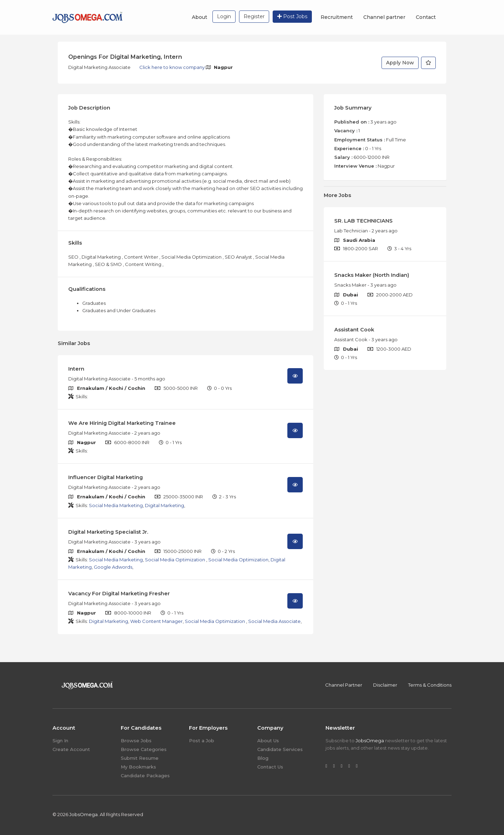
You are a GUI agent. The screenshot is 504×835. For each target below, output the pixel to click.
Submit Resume (140, 758)
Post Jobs (292, 16)
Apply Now (400, 63)
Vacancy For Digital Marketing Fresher (119, 594)
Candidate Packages (145, 776)
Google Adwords (113, 567)
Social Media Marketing (116, 505)
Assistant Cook (354, 330)
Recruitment (337, 17)
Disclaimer (385, 685)
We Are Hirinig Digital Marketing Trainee (122, 423)
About (199, 17)
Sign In (60, 741)
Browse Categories (144, 749)
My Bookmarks (138, 767)
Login (224, 16)
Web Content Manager (156, 621)
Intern (76, 369)
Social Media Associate (274, 621)
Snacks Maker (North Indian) (372, 275)
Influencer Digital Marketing (106, 477)
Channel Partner (344, 685)
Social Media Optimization (176, 560)
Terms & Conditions (430, 685)
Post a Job (202, 741)
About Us (268, 741)
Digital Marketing (164, 505)
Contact (426, 17)
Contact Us (270, 767)
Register (254, 16)
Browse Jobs (136, 741)
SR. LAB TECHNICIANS (363, 221)
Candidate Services (280, 749)
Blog (263, 758)
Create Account (71, 749)
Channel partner (384, 17)
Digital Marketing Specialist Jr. (108, 532)
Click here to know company (173, 67)
